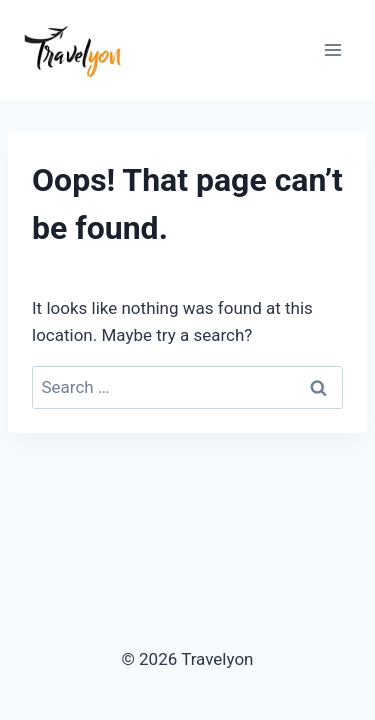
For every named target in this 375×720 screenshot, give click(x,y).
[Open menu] (332, 49)
